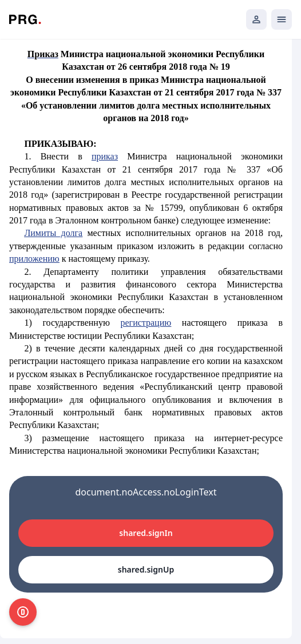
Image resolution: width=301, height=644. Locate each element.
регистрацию (146, 323)
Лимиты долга (53, 233)
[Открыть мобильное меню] (282, 19)
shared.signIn (146, 533)
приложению (34, 259)
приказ (105, 156)
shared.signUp (146, 569)
